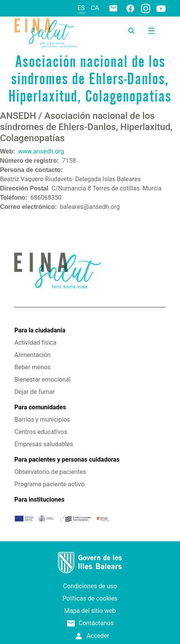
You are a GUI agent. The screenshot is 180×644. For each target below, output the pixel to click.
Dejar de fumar (34, 392)
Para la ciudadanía (40, 330)
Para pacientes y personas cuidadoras (67, 460)
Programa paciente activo (49, 484)
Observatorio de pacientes (50, 472)
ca (95, 8)
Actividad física (35, 343)
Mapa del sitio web (90, 611)
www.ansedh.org (41, 151)
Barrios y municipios (42, 420)
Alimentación (32, 355)
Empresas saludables (44, 444)
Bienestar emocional (42, 380)
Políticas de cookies (90, 598)
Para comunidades (40, 407)
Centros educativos (41, 432)
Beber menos (32, 367)
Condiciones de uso (90, 586)
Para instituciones (39, 500)
